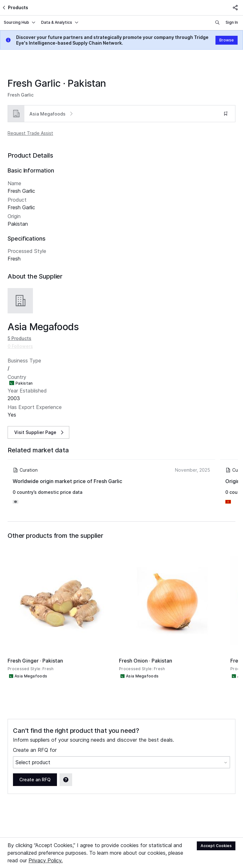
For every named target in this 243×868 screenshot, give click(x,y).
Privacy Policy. (46, 860)
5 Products (19, 331)
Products (15, 7)
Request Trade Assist (30, 133)
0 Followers (20, 339)
